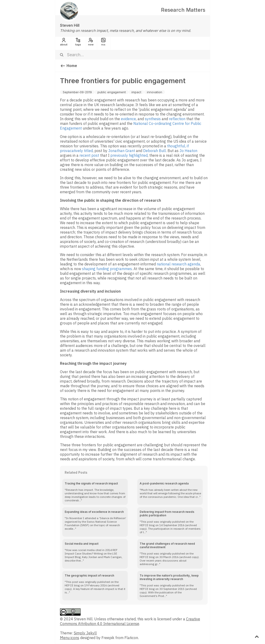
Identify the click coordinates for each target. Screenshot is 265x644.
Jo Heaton (188, 151)
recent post (89, 155)
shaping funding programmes (107, 269)
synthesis (153, 119)
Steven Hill (70, 25)
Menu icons (70, 638)
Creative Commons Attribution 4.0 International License (130, 621)
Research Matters (183, 10)
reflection (177, 119)
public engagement (112, 92)
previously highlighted (129, 155)
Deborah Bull (155, 151)
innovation (155, 92)
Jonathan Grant (122, 151)
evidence (128, 119)
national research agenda (178, 264)
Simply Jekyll (85, 633)
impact (136, 92)
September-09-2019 (77, 92)
